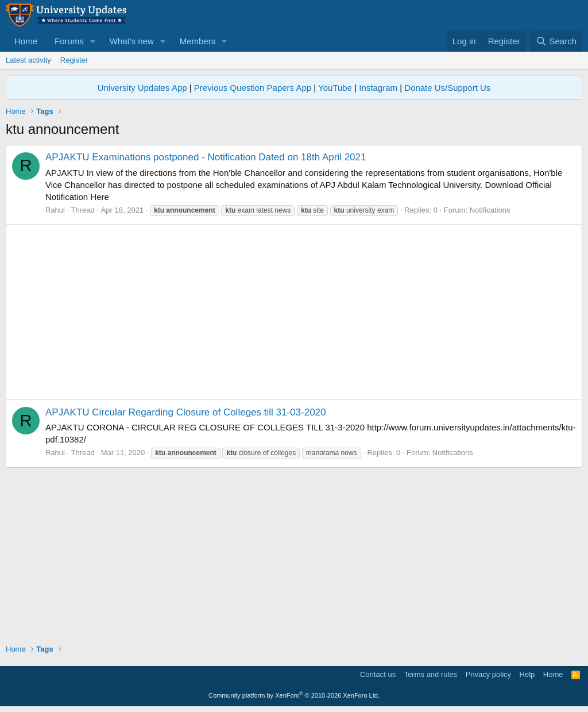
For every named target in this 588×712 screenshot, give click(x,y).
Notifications (490, 210)
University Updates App (142, 88)
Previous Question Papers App (253, 88)
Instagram (378, 88)
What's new (132, 41)
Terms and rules (431, 674)
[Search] (556, 41)
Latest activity (28, 60)
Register (74, 60)
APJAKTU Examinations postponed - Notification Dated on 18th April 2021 (206, 157)
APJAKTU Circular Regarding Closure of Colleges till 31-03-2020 (186, 412)
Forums (69, 41)
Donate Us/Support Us (447, 88)
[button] (93, 41)
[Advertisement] (294, 312)
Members (198, 41)
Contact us (378, 674)
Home (26, 41)
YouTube (335, 88)
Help (527, 674)
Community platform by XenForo (294, 695)
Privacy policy (488, 674)
